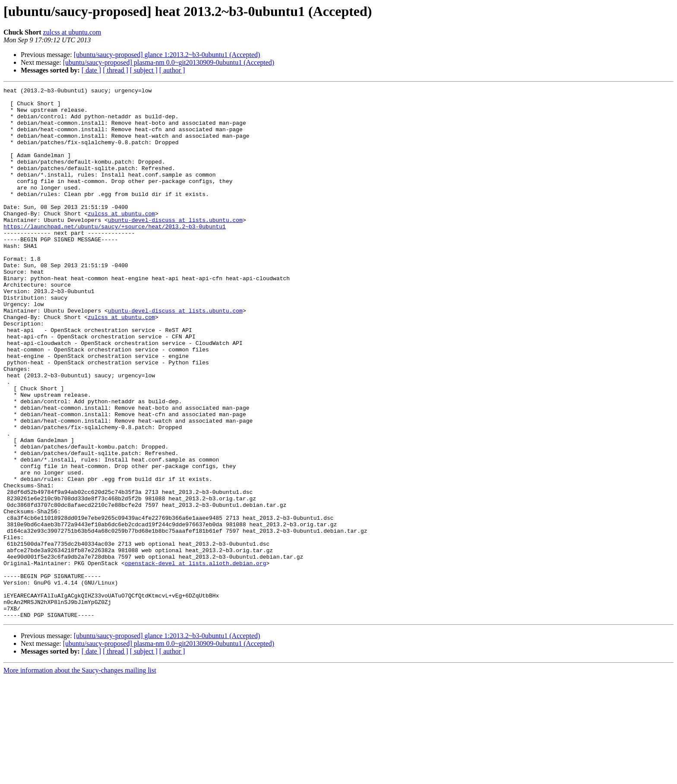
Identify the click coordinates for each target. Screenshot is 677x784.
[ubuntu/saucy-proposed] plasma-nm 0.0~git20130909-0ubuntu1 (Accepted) (169, 62)
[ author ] (172, 70)
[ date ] (91, 70)
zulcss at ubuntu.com (72, 32)
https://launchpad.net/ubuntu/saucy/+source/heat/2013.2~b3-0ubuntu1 (115, 255)
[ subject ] (144, 70)
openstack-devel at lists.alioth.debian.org (196, 659)
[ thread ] (115, 70)
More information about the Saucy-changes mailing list (80, 776)
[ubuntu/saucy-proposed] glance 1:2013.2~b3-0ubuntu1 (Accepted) (167, 55)
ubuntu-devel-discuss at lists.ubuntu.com (175, 247)
